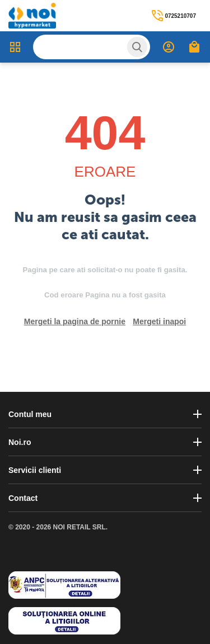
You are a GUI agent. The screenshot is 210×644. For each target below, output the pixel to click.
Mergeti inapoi (159, 321)
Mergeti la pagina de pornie (75, 321)
